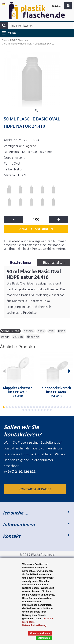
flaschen (33, 337)
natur (5, 337)
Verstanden (44, 638)
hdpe (62, 331)
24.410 (18, 337)
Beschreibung (20, 262)
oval (51, 331)
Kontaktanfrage (35, 489)
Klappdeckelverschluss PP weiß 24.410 (18, 392)
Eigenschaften (54, 262)
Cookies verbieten (40, 633)
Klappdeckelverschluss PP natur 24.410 (56, 392)
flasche (29, 331)
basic (41, 331)
